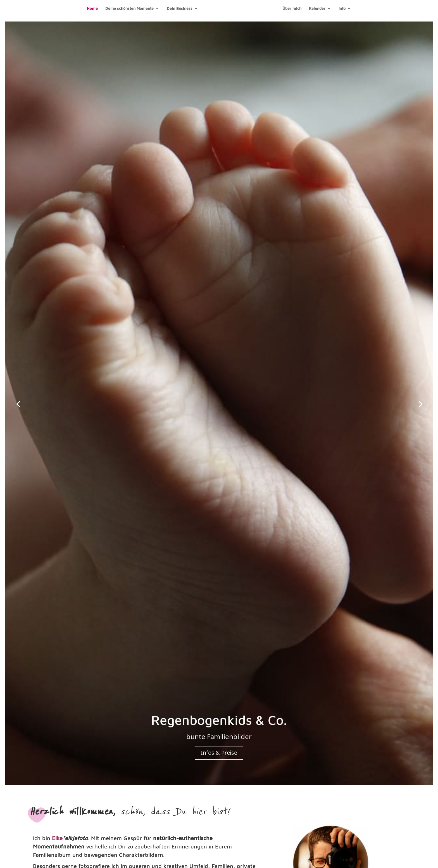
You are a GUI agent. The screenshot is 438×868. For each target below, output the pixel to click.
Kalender (317, 9)
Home (92, 9)
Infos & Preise (219, 755)
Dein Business (180, 9)
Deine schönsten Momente (129, 9)
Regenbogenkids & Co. (219, 722)
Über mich (292, 9)
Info (342, 9)
